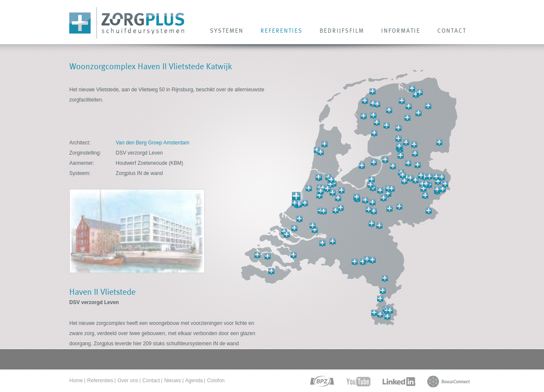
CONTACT (452, 31)
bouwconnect (449, 382)
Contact (151, 381)
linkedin (399, 382)
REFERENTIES (282, 31)
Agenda (194, 381)
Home (76, 381)
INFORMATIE (401, 31)
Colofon (216, 381)
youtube (358, 382)
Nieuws (172, 381)
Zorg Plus (127, 23)
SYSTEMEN (227, 31)
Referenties (100, 381)
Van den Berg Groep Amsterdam (152, 143)
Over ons (128, 381)
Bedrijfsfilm (342, 31)
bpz (322, 382)
